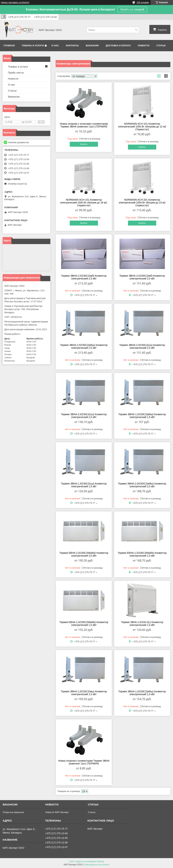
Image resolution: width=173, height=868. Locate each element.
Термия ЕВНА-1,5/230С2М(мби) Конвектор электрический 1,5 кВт (142, 554)
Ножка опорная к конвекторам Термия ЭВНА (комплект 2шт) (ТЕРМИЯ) (84, 762)
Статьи (161, 46)
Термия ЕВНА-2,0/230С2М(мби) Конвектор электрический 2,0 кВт (84, 554)
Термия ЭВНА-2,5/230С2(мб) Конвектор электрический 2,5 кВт (84, 277)
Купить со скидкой (132, 9)
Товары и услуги (33, 46)
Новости (144, 46)
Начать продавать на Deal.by (15, 2)
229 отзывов (143, 2)
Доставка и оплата (118, 46)
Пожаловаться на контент (97, 865)
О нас (55, 46)
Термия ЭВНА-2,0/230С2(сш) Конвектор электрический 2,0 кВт (84, 416)
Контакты (72, 46)
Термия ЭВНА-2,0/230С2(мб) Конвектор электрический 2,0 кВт (142, 277)
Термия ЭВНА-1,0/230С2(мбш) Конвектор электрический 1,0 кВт (142, 693)
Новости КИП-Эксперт (57, 812)
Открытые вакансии (13, 812)
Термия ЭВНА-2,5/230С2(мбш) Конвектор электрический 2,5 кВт (84, 346)
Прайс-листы (16, 73)
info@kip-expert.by (17, 184)
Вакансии (92, 46)
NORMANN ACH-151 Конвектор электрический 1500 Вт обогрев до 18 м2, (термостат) (84, 203)
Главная (9, 46)
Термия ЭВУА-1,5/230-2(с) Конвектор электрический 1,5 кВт (142, 624)
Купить (84, 144)
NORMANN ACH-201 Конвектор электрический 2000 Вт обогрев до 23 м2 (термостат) (142, 203)
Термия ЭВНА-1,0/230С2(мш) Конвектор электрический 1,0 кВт (84, 693)
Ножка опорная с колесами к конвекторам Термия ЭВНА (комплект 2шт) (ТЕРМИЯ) (84, 125)
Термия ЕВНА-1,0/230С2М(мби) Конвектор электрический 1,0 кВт (84, 624)
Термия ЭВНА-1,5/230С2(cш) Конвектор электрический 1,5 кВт (84, 485)
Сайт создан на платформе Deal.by (87, 861)
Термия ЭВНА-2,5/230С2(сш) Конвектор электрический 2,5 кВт (142, 346)
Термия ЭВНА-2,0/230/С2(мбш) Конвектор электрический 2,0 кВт (142, 485)
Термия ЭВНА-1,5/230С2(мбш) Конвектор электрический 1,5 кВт (142, 416)
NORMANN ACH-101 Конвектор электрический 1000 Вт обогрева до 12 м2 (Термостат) (142, 127)
